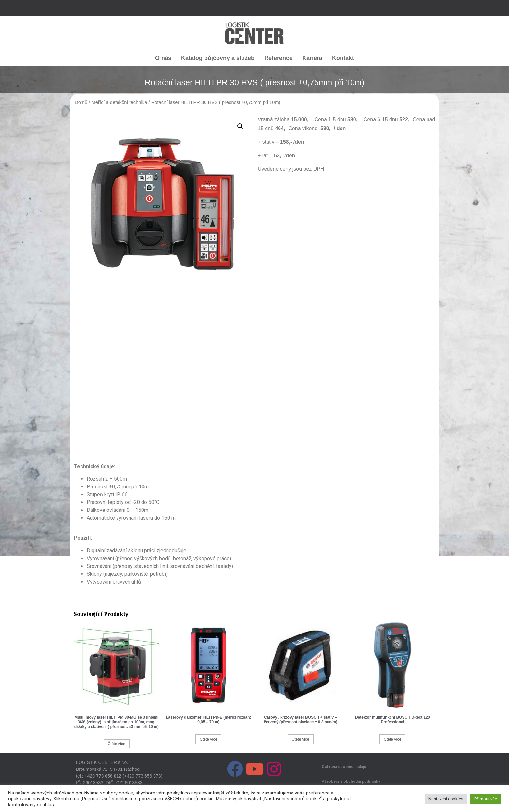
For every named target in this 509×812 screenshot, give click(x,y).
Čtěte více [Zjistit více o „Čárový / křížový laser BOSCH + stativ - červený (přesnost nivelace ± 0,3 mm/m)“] (301, 739)
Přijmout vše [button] (486, 799)
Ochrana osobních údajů (344, 767)
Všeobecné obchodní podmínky (351, 781)
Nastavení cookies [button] (446, 799)
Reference (278, 58)
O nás (163, 58)
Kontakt (343, 58)
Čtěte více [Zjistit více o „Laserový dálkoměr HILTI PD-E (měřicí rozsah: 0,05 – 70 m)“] (208, 739)
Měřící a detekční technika (119, 102)
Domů (81, 102)
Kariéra (312, 58)
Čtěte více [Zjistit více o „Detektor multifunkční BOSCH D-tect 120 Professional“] (392, 739)
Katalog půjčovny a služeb (218, 58)
